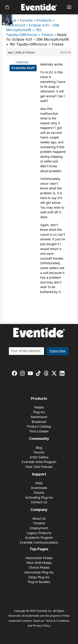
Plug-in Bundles (39, 582)
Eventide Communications (39, 543)
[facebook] (15, 373)
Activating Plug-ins (39, 498)
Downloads (39, 488)
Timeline (39, 523)
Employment (39, 528)
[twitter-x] (55, 373)
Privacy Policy (41, 626)
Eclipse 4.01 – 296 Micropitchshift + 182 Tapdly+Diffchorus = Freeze (33, 30)
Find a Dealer (39, 431)
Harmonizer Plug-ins (39, 572)
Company (39, 510)
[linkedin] (63, 373)
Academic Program (39, 538)
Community (39, 439)
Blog (39, 448)
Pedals (39, 407)
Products (44, 20)
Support (39, 474)
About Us (39, 519)
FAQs (39, 483)
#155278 (65, 52)
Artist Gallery (39, 457)
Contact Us (39, 502)
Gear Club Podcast (39, 467)
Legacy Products (39, 533)
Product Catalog (39, 427)
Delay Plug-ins (39, 577)
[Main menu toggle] (69, 7)
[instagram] (23, 373)
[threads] (47, 373)
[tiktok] (39, 373)
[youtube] (31, 373)
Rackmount (16, 25)
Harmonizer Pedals (39, 558)
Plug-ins (39, 412)
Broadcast (39, 422)
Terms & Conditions (57, 621)
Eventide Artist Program (39, 462)
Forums (26, 20)
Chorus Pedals (39, 568)
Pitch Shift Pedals (39, 563)
